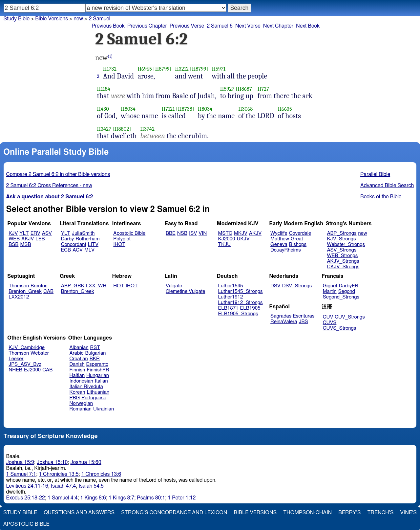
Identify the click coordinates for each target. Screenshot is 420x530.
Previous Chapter (147, 26)
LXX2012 (19, 297)
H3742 (148, 129)
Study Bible (17, 19)
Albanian (79, 348)
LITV (93, 244)
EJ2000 (32, 370)
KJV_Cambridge (27, 348)
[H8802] (122, 129)
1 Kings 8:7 (121, 498)
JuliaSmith (83, 233)
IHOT (119, 244)
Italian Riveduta (86, 387)
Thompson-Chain (307, 513)
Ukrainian (104, 409)
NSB (182, 233)
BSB (13, 244)
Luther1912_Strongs (241, 303)
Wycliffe (279, 233)
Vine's (409, 513)
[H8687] (245, 89)
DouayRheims (286, 250)
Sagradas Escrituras (292, 316)
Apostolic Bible (26, 524)
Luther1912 (231, 297)
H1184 (104, 89)
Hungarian (98, 375)
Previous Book (108, 26)
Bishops (298, 244)
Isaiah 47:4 (63, 486)
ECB (66, 250)
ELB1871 (228, 308)
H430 (103, 109)
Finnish (77, 370)
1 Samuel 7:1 (21, 474)
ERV (35, 233)
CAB (48, 291)
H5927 (227, 89)
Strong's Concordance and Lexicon (174, 513)
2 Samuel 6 (220, 26)
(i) (110, 56)
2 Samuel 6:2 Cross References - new (49, 186)
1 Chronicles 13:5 (59, 474)
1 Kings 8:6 (93, 498)
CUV (328, 317)
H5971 (219, 69)
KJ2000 (227, 239)
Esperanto (97, 364)
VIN (203, 233)
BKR (95, 359)
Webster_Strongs (346, 244)
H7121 (168, 109)
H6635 (285, 109)
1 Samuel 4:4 (63, 498)
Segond (347, 291)
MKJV (241, 233)
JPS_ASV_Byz (25, 364)
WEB (14, 239)
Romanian (81, 409)
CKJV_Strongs (343, 267)
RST (95, 348)
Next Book (308, 26)
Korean (77, 392)
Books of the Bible (381, 197)
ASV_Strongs (342, 250)
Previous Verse (187, 26)
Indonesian (82, 381)
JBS (303, 322)
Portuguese (94, 398)
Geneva (279, 244)
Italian (101, 381)
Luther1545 (231, 286)
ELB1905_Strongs (238, 314)
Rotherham (87, 239)
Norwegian (81, 403)
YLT (24, 233)
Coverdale (300, 233)
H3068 (245, 109)
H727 (263, 89)
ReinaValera (284, 322)
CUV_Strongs (350, 317)
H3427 (104, 129)
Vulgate (174, 286)
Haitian (77, 375)
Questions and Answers (79, 513)
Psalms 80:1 (151, 498)
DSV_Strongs (297, 286)
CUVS (330, 323)
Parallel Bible (375, 174)
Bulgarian (95, 353)
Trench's (380, 513)
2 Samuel (99, 19)
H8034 (128, 109)
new (363, 233)
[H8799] (162, 69)
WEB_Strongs (342, 256)
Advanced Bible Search (387, 186)
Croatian (79, 359)
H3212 (182, 69)
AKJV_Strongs (343, 261)
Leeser (16, 359)
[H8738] (185, 109)
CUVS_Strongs (340, 328)
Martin (330, 291)
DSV (275, 286)
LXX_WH (96, 286)
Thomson (19, 286)
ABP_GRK (73, 286)
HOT (118, 286)
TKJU (225, 244)
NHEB (15, 370)
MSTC (225, 233)
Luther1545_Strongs (241, 291)
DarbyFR (349, 286)
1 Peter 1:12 (182, 498)
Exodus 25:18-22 (26, 498)
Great (297, 239)
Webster (40, 353)
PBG (75, 398)
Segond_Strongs (341, 297)
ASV (47, 233)
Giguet (330, 286)
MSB (25, 244)
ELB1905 (250, 308)
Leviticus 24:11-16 (27, 486)
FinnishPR (98, 370)
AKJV (28, 239)
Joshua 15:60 (86, 462)
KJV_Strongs (341, 239)
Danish (77, 364)
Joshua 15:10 (52, 462)
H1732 (110, 69)
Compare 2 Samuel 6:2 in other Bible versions (58, 174)
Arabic (77, 353)
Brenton (39, 286)
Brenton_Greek (25, 291)
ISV (193, 233)
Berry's (349, 513)
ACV (78, 250)
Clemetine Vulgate (185, 291)
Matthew (280, 239)
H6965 (145, 69)
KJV (13, 233)
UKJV (243, 239)
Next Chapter (278, 26)
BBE (171, 233)
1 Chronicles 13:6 (101, 474)
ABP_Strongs (342, 233)
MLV (89, 250)
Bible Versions (52, 19)
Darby (68, 239)
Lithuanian (98, 392)
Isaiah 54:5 (91, 486)
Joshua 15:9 (20, 462)
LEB (40, 239)
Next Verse (248, 26)
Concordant (74, 244)
